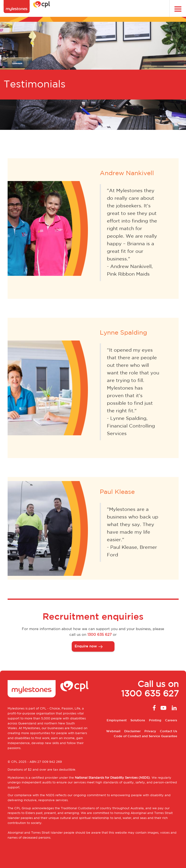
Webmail (113, 731)
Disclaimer (132, 731)
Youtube (163, 708)
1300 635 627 (100, 635)
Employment (117, 720)
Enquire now (86, 646)
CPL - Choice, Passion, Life (60, 709)
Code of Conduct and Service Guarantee (145, 736)
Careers (171, 720)
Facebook (153, 708)
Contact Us (169, 731)
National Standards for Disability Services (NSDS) (112, 778)
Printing (155, 720)
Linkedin (174, 708)
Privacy (150, 731)
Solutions (138, 720)
